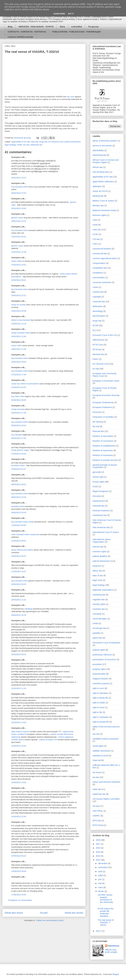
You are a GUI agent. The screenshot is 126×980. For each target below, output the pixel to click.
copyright (97, 297)
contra (95, 287)
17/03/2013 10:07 (19, 571)
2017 (98, 844)
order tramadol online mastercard (25, 534)
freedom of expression (103, 450)
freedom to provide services (105, 460)
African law (98, 167)
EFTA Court (98, 345)
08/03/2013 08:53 (19, 484)
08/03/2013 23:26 (19, 497)
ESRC (95, 359)
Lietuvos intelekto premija (20, 37)
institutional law (100, 515)
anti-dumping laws (101, 172)
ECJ (94, 330)
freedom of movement (103, 455)
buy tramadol (17, 435)
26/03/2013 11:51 (19, 600)
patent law (97, 638)
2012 (98, 860)
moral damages (100, 619)
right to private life (101, 722)
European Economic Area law (106, 395)
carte (95, 220)
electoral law (98, 354)
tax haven (97, 772)
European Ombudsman (103, 402)
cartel (95, 225)
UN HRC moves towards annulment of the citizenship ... (105, 900)
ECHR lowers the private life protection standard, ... (106, 912)
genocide (97, 472)
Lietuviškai (77, 27)
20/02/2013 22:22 (19, 221)
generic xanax (17, 218)
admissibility (98, 150)
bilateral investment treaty (104, 210)
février (101, 891)
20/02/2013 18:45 (19, 208)
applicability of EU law (21, 142)
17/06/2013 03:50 (19, 895)
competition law (100, 268)
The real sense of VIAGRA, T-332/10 (106, 923)
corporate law (99, 302)
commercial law (100, 254)
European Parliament (102, 407)
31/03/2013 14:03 (19, 722)
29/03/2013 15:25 (19, 615)
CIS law (96, 239)
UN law (96, 806)
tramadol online (18, 506)
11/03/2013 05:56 (19, 525)
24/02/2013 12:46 (19, 336)
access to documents (102, 146)
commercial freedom (102, 249)
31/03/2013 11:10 (19, 688)
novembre (103, 867)
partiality (96, 633)
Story (62, 27)
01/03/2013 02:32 (19, 387)
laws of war (98, 576)
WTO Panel (98, 825)
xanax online (17, 261)
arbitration (97, 186)
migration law (99, 599)
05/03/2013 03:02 (19, 425)
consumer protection (102, 282)
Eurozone (97, 412)
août (100, 871)
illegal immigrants (101, 491)
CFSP (95, 234)
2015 (98, 852)
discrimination (99, 316)
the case (71, 97)
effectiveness (99, 340)
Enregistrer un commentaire (20, 900)
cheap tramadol (18, 409)
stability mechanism (102, 751)
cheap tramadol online (21, 333)
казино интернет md (48, 740)
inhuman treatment (101, 511)
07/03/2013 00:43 (19, 454)
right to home (99, 707)
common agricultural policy (105, 258)
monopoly (97, 614)
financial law (98, 431)
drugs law (43, 142)
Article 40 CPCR (100, 191)
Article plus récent (14, 913)
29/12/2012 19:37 (19, 178)
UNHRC (96, 816)
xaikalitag (28, 609)
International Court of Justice (106, 532)
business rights (99, 215)
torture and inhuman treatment (106, 782)
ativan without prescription (22, 550)
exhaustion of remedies (103, 417)
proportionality (99, 674)
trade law (97, 789)
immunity (97, 496)
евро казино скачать (20, 732)
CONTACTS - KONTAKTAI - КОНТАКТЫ (27, 32)
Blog (10, 27)
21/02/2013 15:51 (19, 265)
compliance (98, 273)
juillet (101, 875)
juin (100, 879)
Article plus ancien (74, 913)
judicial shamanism (73, 142)
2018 (98, 840)
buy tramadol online (20, 187)
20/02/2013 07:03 (19, 193)
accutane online (18, 465)
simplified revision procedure (106, 739)
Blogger (116, 974)
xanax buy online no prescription (25, 384)
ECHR (96, 325)
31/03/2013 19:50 (19, 782)
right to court (98, 688)
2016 (98, 848)
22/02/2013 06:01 (19, 280)
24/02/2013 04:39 (19, 311)
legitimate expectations (103, 590)
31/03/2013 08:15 (19, 654)
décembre (103, 863)
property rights (99, 669)
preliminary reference (102, 655)
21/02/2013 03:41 (19, 237)
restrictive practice (101, 683)
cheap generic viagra (20, 450)
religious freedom (100, 679)
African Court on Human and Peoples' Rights (106, 161)
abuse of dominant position (105, 141)
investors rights (99, 552)
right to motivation (101, 717)
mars (101, 887)
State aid (97, 760)
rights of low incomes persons (106, 727)
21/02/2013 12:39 (19, 252)
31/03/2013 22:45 (19, 817)
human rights (99, 482)
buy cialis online (18, 396)
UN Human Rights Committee (106, 799)
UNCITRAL (98, 811)
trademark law (36, 145)
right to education (100, 693)
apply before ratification (103, 182)
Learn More (59, 14)
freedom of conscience (103, 441)
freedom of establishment (104, 446)
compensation (99, 263)
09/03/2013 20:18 (19, 513)
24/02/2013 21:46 (19, 349)
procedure (97, 664)
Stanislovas (114, 946)
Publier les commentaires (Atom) (50, 920)
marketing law (99, 595)
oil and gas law (99, 628)
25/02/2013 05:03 (19, 362)
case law (35, 142)
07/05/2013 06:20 (19, 856)
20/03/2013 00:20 (19, 584)
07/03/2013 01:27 (19, 469)
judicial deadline (100, 556)
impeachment (99, 501)
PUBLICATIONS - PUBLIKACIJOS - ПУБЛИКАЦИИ (76, 32)
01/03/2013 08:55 (19, 400)
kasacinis (97, 566)
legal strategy (10, 145)
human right (98, 477)
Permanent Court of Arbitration (106, 643)
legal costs (97, 580)
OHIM (19, 145)
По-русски (93, 27)
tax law (96, 777)
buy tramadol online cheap (22, 522)
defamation (98, 306)
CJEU (95, 244)
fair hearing (98, 422)
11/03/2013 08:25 (19, 541)
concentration (99, 278)
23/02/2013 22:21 (19, 295)
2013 (98, 856)
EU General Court (56, 142)
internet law (98, 547)
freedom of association (103, 436)
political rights (99, 650)
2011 (98, 931)
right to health (99, 703)
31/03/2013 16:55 (19, 746)
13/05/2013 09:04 (19, 871)
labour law (97, 571)
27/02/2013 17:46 (19, 375)
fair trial (96, 426)
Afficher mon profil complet (111, 951)
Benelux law (98, 206)
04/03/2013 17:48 (19, 413)
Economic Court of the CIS (105, 335)
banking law (98, 196)
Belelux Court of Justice (103, 201)
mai (100, 883)
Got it (71, 14)
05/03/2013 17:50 (19, 438)
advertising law (99, 155)
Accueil (44, 913)
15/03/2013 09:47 (19, 556)
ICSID (95, 487)
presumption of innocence (104, 659)
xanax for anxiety (18, 305)
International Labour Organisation (102, 541)
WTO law (97, 821)
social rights (98, 746)
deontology (98, 311)
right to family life (100, 698)
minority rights (99, 604)
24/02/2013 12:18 (19, 324)
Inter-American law (101, 527)
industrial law (99, 506)
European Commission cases (106, 381)
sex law (26, 145)
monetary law (99, 609)
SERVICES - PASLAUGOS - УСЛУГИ (36, 27)
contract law (98, 292)
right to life (97, 712)
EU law (96, 369)
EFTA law (97, 349)
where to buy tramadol (21, 320)
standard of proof (100, 756)
